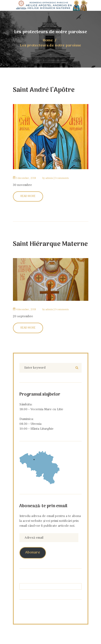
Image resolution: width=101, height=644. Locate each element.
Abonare (33, 553)
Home (48, 41)
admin (49, 178)
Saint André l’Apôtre (44, 90)
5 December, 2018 (26, 178)
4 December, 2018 (26, 309)
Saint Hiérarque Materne (50, 244)
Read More (28, 196)
